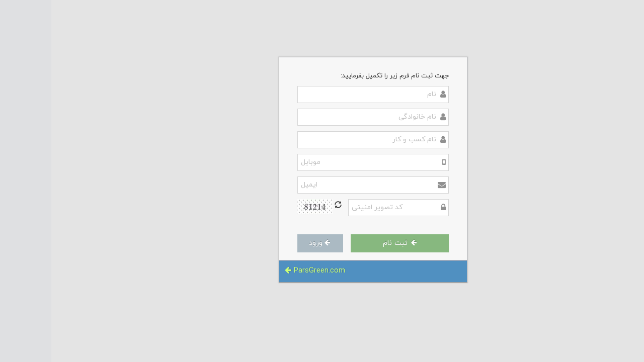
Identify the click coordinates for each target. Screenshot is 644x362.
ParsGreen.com (264, 271)
